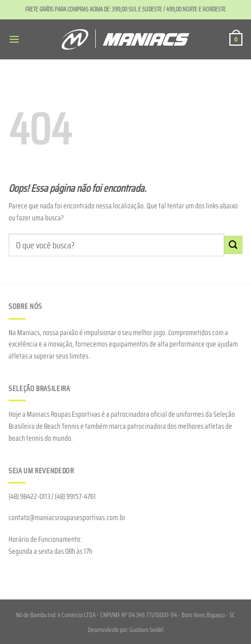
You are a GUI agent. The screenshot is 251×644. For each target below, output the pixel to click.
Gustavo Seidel (146, 630)
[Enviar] (233, 245)
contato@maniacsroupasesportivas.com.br (67, 518)
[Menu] (14, 39)
